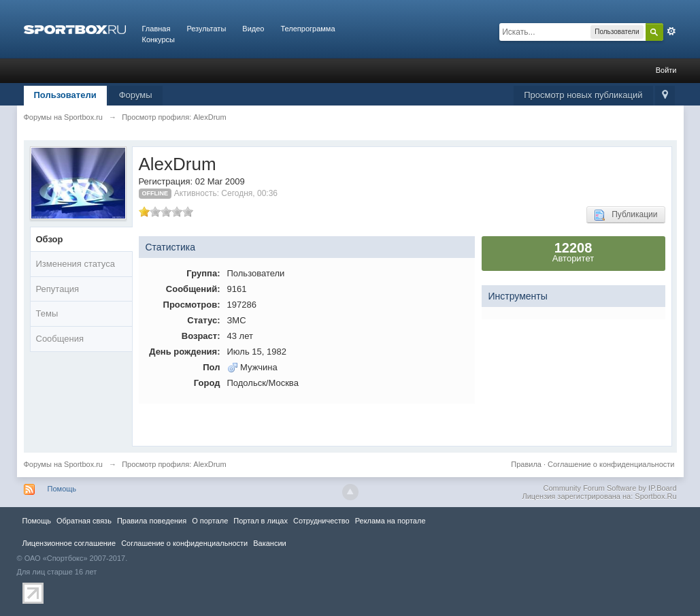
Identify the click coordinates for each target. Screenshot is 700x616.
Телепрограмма (307, 29)
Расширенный (671, 31)
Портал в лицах (261, 521)
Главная (156, 29)
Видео (253, 29)
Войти (666, 70)
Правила (526, 464)
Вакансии (269, 543)
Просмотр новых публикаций (583, 95)
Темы (47, 313)
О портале (210, 521)
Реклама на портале (390, 521)
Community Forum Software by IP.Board (610, 488)
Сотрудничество (321, 521)
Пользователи (65, 95)
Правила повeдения (152, 521)
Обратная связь (84, 521)
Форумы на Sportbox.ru (64, 464)
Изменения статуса (76, 264)
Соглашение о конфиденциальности (611, 464)
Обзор (50, 239)
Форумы (136, 95)
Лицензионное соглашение (69, 543)
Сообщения (60, 339)
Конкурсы (159, 39)
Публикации (626, 215)
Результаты (206, 29)
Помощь (62, 489)
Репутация (58, 289)
